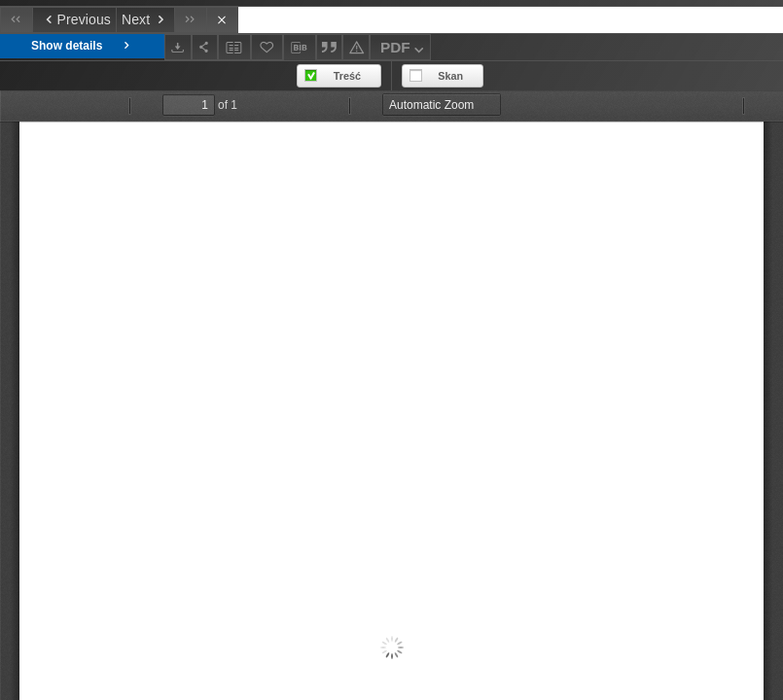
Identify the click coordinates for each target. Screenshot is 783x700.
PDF (404, 50)
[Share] (205, 47)
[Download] (178, 47)
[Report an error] (356, 47)
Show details (82, 46)
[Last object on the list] (190, 20)
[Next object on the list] (145, 20)
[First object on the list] (16, 20)
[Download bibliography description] (300, 48)
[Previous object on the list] (74, 20)
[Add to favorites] (267, 47)
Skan (450, 76)
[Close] (222, 20)
